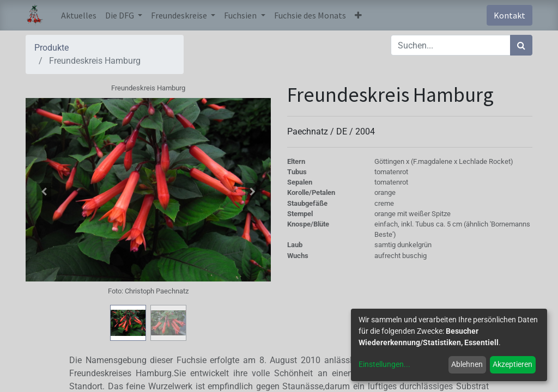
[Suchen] (521, 45)
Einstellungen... (384, 364)
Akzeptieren (512, 364)
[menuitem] (79, 15)
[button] (358, 15)
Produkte (51, 48)
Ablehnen (467, 364)
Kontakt (510, 15)
